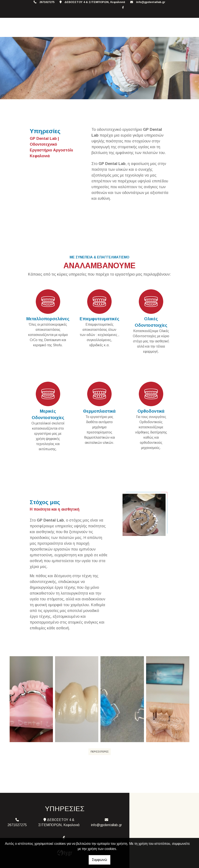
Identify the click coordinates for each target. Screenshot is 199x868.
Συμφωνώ (99, 860)
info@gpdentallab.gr (151, 2)
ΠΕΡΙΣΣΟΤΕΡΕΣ (100, 752)
